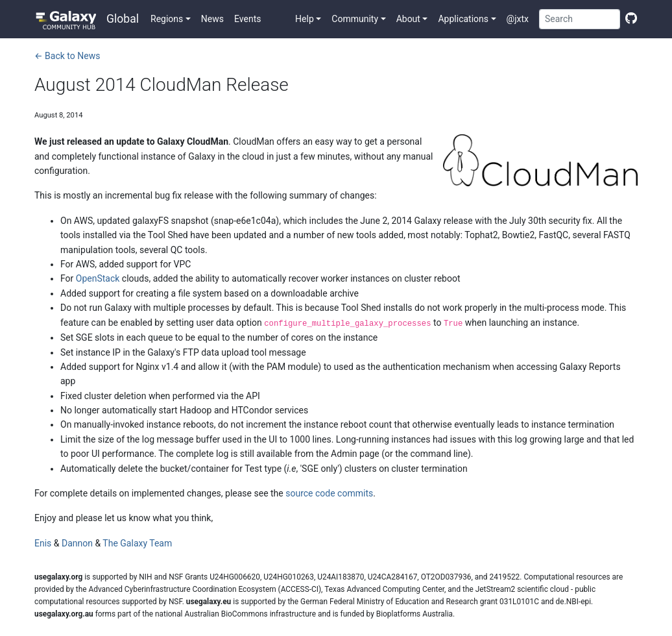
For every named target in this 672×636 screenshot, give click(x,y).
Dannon (77, 543)
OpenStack (98, 278)
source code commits (329, 493)
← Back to (67, 56)
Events (247, 19)
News (212, 19)
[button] (171, 19)
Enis (43, 543)
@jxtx (518, 19)
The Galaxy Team (137, 543)
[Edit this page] (629, 19)
